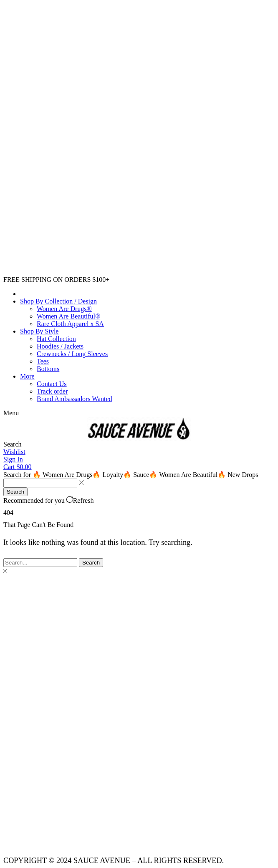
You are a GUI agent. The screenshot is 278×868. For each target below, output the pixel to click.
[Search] (15, 492)
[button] (11, 413)
